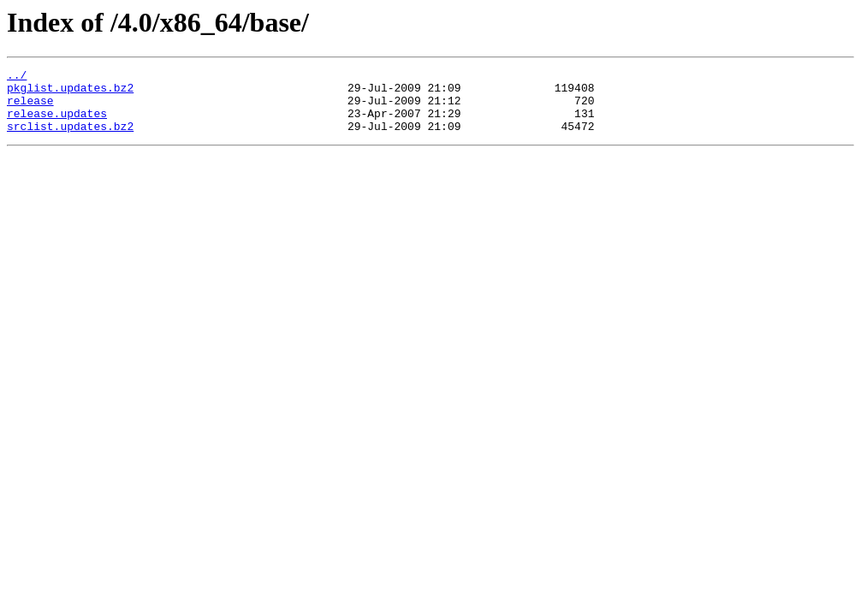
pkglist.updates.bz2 (70, 92)
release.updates (57, 123)
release (30, 108)
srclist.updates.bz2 (70, 139)
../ (17, 77)
